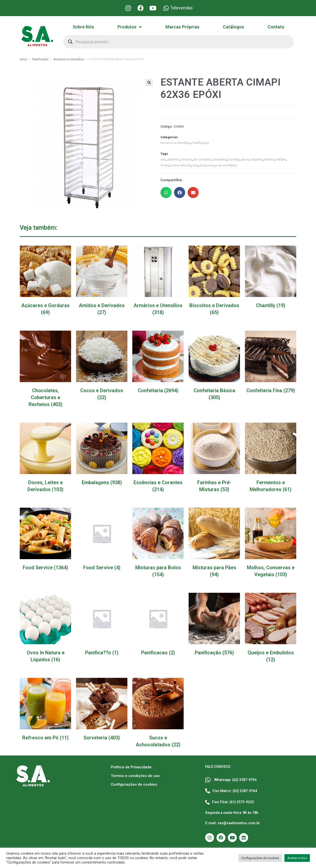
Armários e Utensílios (69, 59)
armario (186, 159)
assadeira (220, 159)
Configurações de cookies (134, 784)
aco (163, 159)
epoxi (245, 159)
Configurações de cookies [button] (260, 858)
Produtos (130, 27)
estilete (281, 159)
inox (196, 165)
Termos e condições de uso (135, 776)
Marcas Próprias (182, 27)
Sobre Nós (83, 27)
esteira (269, 159)
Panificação (40, 59)
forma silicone (181, 165)
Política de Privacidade (131, 767)
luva (203, 165)
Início (24, 59)
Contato (276, 27)
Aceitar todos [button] (297, 858)
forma (165, 165)
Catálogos (234, 27)
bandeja (234, 159)
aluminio (173, 159)
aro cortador (202, 159)
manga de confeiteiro (222, 165)
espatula (257, 159)
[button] (149, 83)
